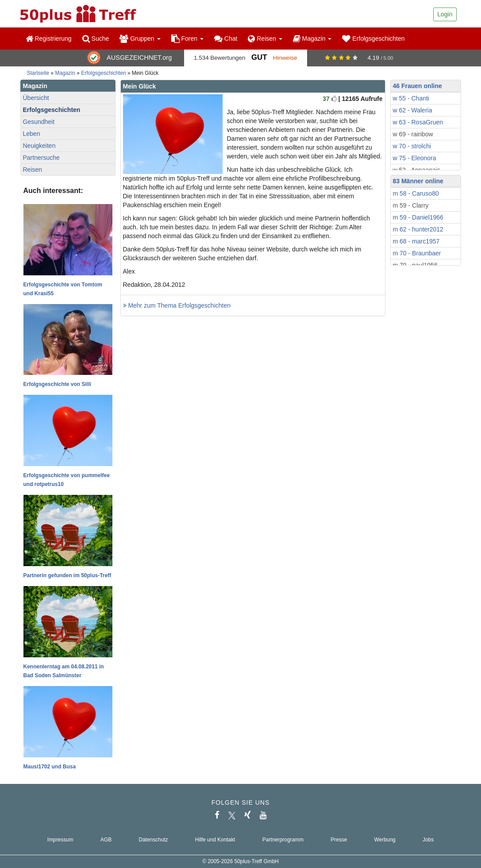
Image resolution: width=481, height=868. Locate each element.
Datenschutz (153, 840)
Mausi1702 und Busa (50, 767)
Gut (259, 57)
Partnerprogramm (283, 840)
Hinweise (285, 58)
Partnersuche (41, 158)
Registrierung (49, 39)
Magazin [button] (312, 39)
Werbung (385, 840)
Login (445, 14)
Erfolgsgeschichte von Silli (57, 384)
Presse (339, 840)
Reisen (33, 170)
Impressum (60, 840)
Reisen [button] (265, 39)
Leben (32, 134)
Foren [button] (187, 39)
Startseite (38, 73)
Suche (96, 39)
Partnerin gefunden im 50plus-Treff (67, 575)
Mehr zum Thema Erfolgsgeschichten (177, 305)
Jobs (428, 840)
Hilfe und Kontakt (215, 840)
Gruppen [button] (140, 39)
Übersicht (36, 98)
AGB (106, 840)
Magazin (65, 73)
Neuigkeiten (39, 146)
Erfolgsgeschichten (373, 39)
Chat (226, 39)
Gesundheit (39, 122)
